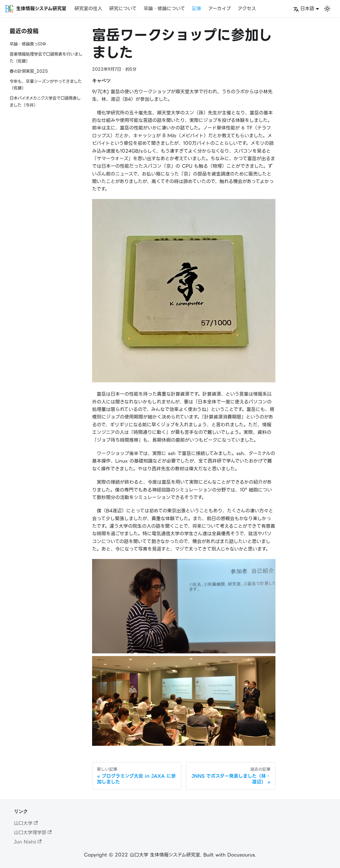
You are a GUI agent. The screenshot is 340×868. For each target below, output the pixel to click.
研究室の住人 (88, 9)
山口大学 (26, 823)
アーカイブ (220, 9)
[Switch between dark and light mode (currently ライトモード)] (327, 9)
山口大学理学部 (33, 833)
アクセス (247, 9)
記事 (197, 9)
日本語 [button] (304, 9)
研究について (123, 9)
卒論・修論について (164, 9)
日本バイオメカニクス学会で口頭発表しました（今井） (45, 102)
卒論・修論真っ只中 (28, 44)
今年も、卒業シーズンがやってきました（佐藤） (46, 85)
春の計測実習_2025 (29, 71)
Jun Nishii (28, 842)
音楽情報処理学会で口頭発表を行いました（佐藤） (46, 58)
